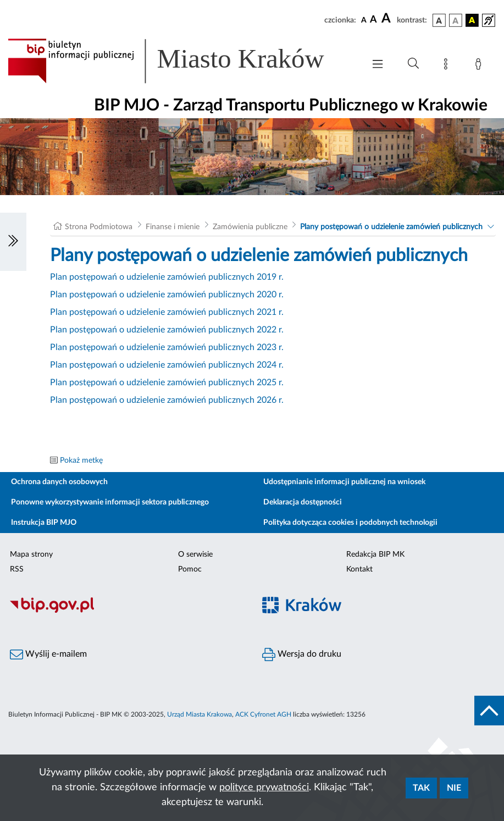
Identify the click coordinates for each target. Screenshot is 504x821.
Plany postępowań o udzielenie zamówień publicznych (391, 227)
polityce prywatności (264, 787)
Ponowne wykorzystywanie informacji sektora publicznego (110, 502)
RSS (17, 569)
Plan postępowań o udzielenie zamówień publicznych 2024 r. (167, 365)
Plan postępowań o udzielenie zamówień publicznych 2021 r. (167, 312)
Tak (421, 788)
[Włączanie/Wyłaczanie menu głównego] (378, 65)
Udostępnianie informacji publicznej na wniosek (344, 482)
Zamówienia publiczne (250, 227)
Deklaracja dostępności (303, 502)
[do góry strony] (489, 711)
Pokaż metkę (81, 461)
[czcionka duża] (387, 19)
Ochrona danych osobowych (59, 482)
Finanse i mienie (173, 227)
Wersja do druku (302, 654)
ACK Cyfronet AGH (263, 714)
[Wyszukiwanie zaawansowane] (413, 64)
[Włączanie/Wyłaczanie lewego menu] (13, 242)
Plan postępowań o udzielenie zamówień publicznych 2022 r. (167, 330)
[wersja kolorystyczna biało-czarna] (456, 20)
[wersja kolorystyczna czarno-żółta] (472, 20)
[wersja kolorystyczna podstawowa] (439, 20)
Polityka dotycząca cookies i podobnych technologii (350, 523)
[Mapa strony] (448, 66)
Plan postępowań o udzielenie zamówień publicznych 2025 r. (167, 382)
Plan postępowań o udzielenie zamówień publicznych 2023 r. (167, 347)
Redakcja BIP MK (375, 554)
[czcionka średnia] (373, 20)
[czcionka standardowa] (364, 20)
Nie (454, 788)
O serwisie (195, 554)
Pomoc (190, 569)
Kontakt (359, 569)
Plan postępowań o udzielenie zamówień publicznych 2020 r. (167, 295)
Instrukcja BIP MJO (44, 523)
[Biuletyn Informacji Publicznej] (126, 611)
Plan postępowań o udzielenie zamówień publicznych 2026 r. (167, 400)
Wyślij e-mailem (48, 654)
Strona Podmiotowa (99, 227)
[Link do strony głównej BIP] (181, 61)
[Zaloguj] (480, 66)
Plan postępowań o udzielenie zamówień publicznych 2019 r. (167, 277)
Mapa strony (31, 554)
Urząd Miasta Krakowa (200, 714)
